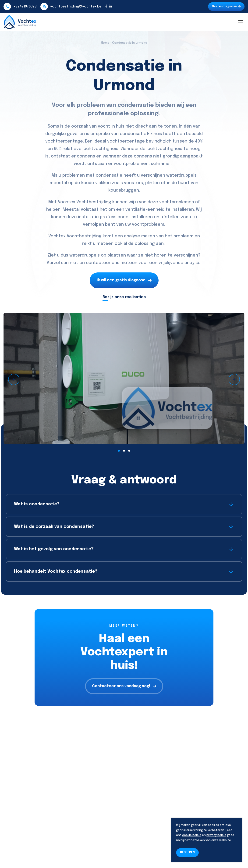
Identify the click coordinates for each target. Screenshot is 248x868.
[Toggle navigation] (241, 22)
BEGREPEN (187, 853)
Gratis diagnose (226, 7)
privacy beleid (216, 835)
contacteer (98, 263)
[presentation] (14, 379)
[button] (119, 451)
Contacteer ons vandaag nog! (124, 686)
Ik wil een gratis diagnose (124, 280)
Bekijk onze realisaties (124, 297)
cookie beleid (192, 835)
